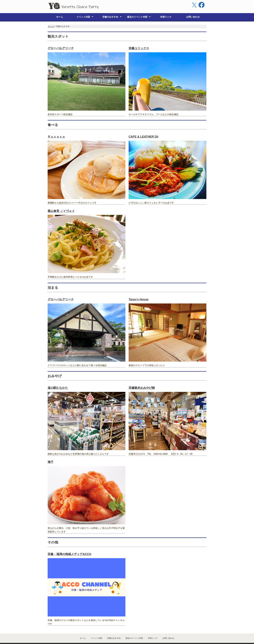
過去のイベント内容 (137, 9)
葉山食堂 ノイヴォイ (61, 203)
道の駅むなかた (58, 380)
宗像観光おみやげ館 (142, 380)
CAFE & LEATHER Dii (144, 128)
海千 (51, 454)
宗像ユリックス (139, 40)
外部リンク (166, 9)
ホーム (60, 9)
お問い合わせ (193, 9)
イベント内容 (83, 9)
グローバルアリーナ (61, 40)
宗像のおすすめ (110, 9)
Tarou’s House (139, 291)
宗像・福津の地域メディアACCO (69, 546)
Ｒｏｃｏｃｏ (56, 128)
